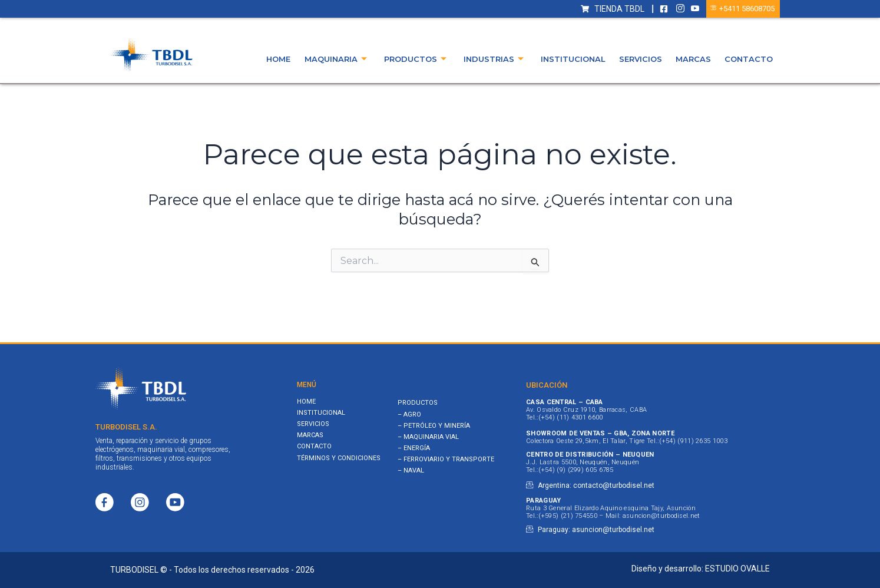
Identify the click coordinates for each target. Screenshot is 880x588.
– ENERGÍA (414, 448)
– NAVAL (411, 470)
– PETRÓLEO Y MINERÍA (434, 426)
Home (279, 59)
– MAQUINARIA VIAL (428, 437)
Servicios (641, 59)
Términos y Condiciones (339, 458)
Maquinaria (336, 59)
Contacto (749, 59)
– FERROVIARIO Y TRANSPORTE (446, 459)
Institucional (573, 59)
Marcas (693, 59)
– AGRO (409, 414)
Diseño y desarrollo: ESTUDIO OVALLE (701, 569)
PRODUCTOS (418, 403)
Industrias (494, 59)
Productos (415, 59)
